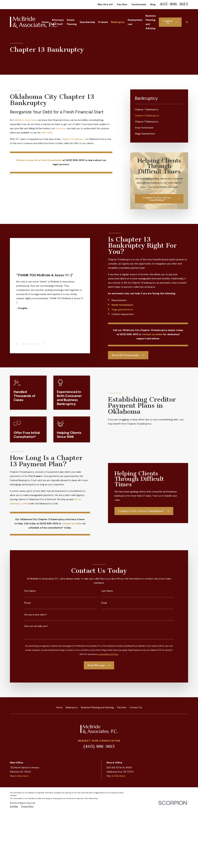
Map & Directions (19, 776)
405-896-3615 (174, 4)
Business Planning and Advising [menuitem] (151, 22)
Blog (153, 4)
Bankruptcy (72, 707)
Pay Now (122, 4)
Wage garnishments (125, 310)
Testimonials (139, 4)
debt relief (47, 133)
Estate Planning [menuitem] (72, 22)
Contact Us (136, 707)
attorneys (61, 128)
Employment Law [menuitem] (135, 22)
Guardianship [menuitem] (87, 22)
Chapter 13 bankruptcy (74, 139)
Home (59, 707)
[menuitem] (159, 110)
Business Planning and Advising (97, 707)
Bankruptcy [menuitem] (118, 22)
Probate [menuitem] (103, 22)
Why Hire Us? (105, 4)
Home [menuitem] (45, 22)
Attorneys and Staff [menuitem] (58, 22)
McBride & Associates (25, 120)
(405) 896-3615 (99, 746)
